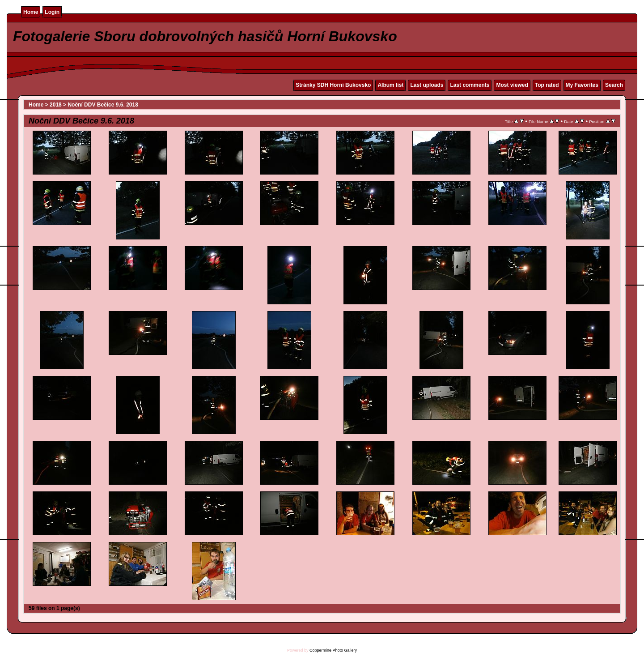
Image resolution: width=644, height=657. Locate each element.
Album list (390, 85)
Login (52, 12)
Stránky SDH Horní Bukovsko (333, 85)
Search (614, 85)
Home (31, 12)
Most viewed (512, 85)
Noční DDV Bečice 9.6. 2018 (103, 105)
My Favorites (582, 85)
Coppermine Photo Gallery (333, 650)
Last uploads (427, 85)
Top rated (547, 85)
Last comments (470, 85)
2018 (56, 105)
